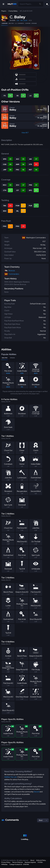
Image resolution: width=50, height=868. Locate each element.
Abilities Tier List (10, 777)
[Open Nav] (3, 4)
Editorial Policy (41, 860)
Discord (37, 792)
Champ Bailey (13, 11)
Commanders (14, 274)
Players (4, 11)
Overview (5, 23)
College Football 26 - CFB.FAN (19, 864)
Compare (28, 23)
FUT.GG (40, 862)
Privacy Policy (6, 862)
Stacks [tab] (12, 358)
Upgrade (34, 23)
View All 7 (25, 133)
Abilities (11, 23)
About (32, 860)
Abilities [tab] (5, 358)
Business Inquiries (30, 862)
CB (18, 20)
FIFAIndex (4, 864)
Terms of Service (18, 862)
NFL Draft (24, 20)
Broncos (12, 271)
